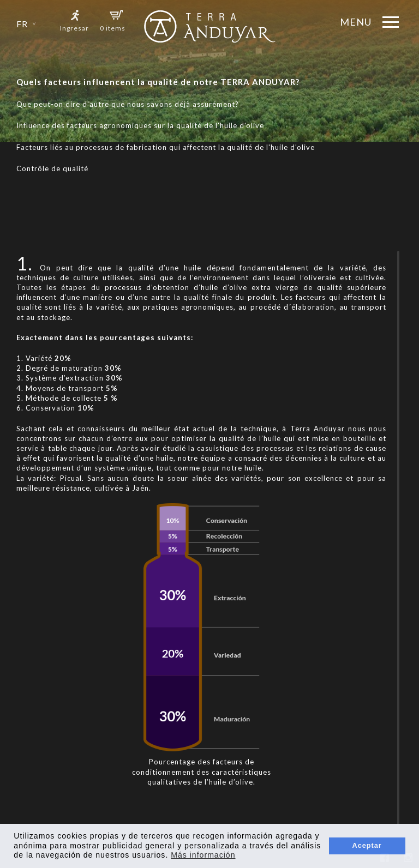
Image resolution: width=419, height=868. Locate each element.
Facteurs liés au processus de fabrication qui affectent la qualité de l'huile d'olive (166, 147)
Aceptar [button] (367, 846)
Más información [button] (203, 855)
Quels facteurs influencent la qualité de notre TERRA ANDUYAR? (158, 82)
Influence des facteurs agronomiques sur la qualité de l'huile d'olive (140, 125)
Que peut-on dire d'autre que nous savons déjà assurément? (128, 104)
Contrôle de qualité (52, 168)
